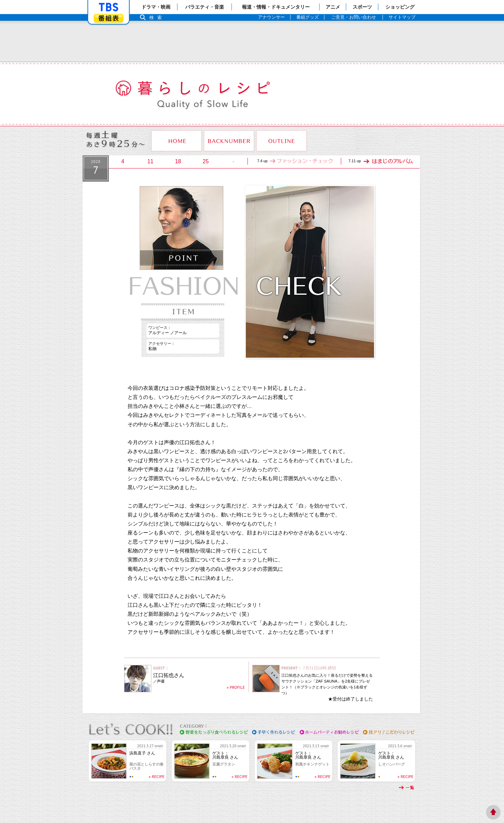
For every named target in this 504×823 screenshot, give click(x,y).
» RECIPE (157, 776)
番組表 (109, 18)
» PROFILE (236, 687)
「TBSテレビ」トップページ (109, 7)
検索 (157, 17)
